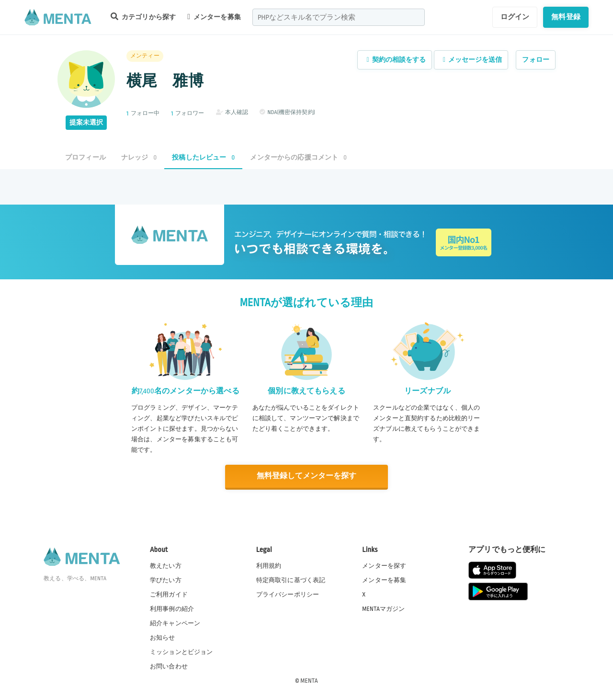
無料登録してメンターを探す (306, 476)
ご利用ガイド (169, 594)
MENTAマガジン (383, 608)
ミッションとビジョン (182, 652)
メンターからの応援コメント (298, 157)
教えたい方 (166, 565)
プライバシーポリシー (288, 594)
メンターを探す (384, 565)
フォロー (536, 60)
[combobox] (339, 17)
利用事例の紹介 (172, 608)
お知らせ (163, 637)
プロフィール (85, 157)
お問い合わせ (169, 666)
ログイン (515, 17)
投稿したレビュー (203, 157)
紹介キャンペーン (175, 623)
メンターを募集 (214, 17)
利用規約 (269, 565)
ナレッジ (139, 157)
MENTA (309, 680)
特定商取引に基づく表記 (291, 580)
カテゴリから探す (143, 17)
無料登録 (566, 17)
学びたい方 (166, 580)
